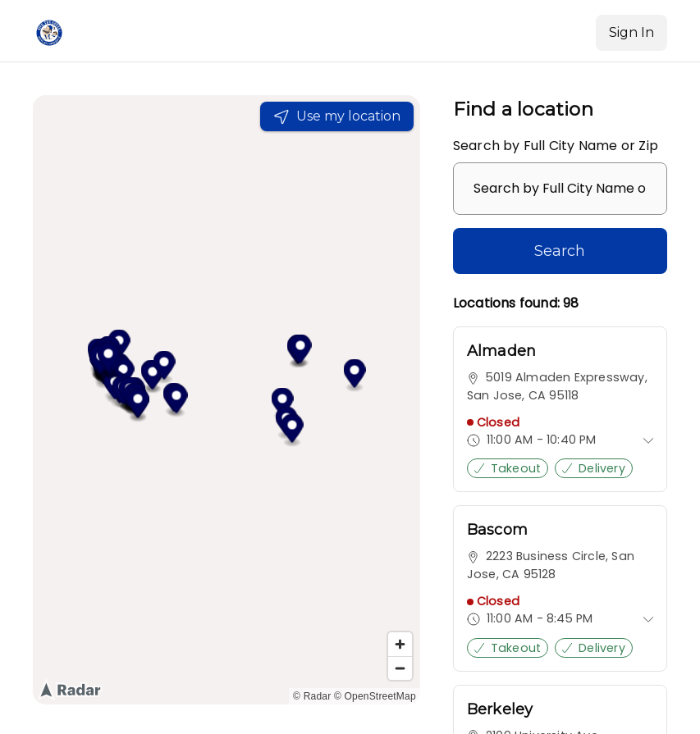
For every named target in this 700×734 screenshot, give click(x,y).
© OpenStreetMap (375, 696)
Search (560, 251)
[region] (226, 400)
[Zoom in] (400, 644)
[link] (560, 409)
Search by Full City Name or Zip (556, 146)
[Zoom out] (400, 668)
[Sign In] (631, 33)
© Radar (312, 696)
